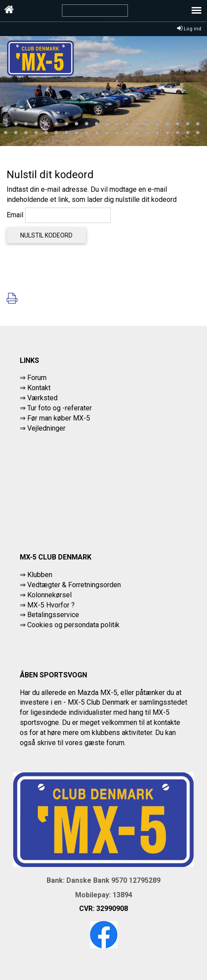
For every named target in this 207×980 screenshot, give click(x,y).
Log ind (189, 29)
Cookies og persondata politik (73, 625)
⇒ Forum (33, 378)
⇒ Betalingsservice (49, 615)
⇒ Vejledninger (43, 428)
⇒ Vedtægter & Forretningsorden (70, 585)
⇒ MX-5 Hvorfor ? (47, 605)
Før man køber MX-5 (59, 418)
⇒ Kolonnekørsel (46, 595)
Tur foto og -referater (60, 408)
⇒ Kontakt (35, 388)
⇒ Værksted (39, 398)
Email (15, 215)
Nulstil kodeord (46, 235)
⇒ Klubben (36, 575)
